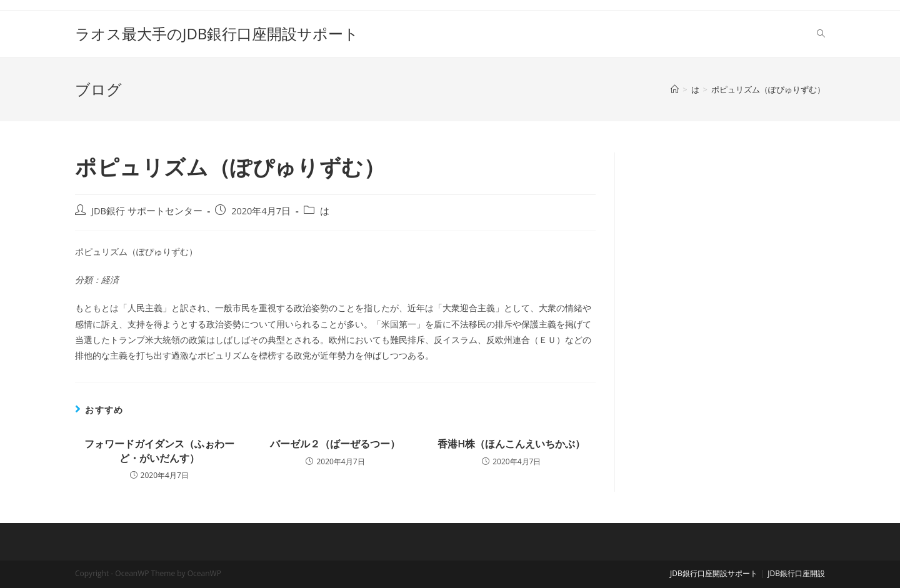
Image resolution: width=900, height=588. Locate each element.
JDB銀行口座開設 (796, 573)
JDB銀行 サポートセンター (147, 211)
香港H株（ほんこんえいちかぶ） (511, 444)
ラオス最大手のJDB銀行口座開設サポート (217, 33)
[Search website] (821, 34)
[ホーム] (675, 89)
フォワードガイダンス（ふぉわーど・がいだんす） (159, 451)
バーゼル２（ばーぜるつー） (335, 444)
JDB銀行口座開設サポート (714, 573)
